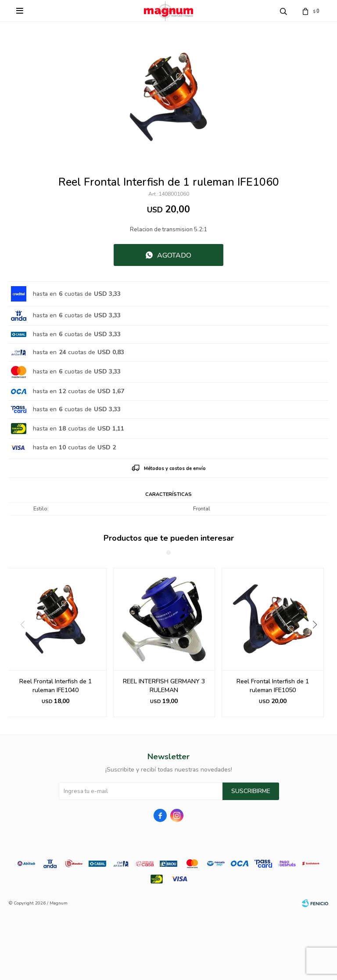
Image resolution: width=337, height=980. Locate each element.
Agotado (174, 255)
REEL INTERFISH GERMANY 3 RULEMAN (164, 686)
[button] (318, 643)
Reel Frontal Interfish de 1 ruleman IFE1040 (56, 686)
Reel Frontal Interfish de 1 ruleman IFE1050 (273, 686)
